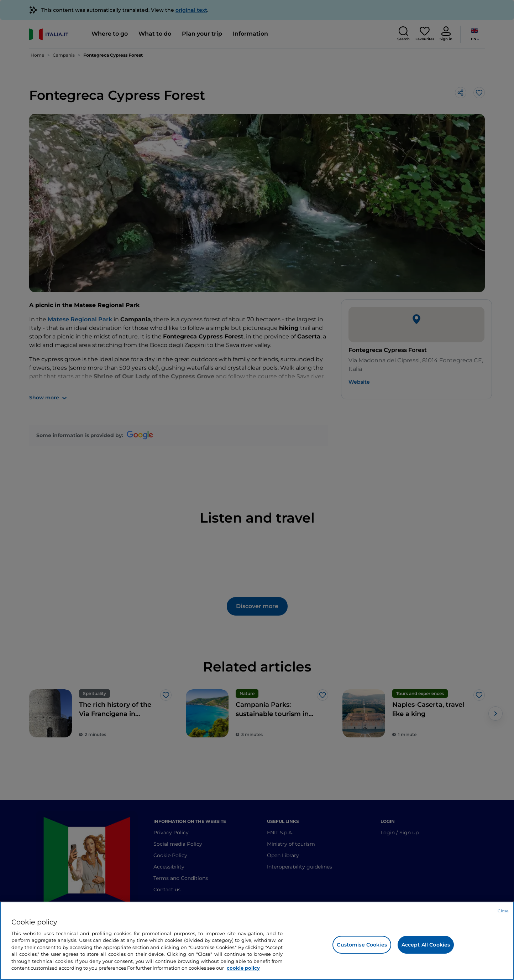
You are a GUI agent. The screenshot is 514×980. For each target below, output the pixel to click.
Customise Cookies (362, 945)
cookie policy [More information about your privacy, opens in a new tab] (243, 968)
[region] (257, 941)
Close (503, 911)
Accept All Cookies (426, 945)
